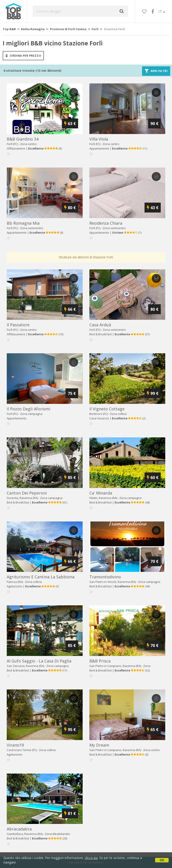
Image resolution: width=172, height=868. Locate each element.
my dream (99, 745)
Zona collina (118, 414)
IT (162, 11)
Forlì (95, 29)
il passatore (18, 325)
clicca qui (91, 858)
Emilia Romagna (33, 29)
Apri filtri (156, 71)
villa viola (99, 139)
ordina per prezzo (23, 56)
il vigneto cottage (107, 409)
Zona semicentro (32, 228)
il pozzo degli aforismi (28, 409)
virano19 (15, 745)
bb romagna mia (23, 223)
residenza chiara (106, 223)
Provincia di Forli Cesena (68, 29)
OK (162, 860)
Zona (57, 834)
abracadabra (19, 829)
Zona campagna (31, 414)
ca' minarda (101, 493)
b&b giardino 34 (23, 139)
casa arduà (100, 325)
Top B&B (9, 29)
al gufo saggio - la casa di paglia (39, 661)
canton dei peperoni (27, 493)
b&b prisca (100, 661)
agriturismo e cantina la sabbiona (41, 577)
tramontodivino (105, 577)
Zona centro (28, 144)
